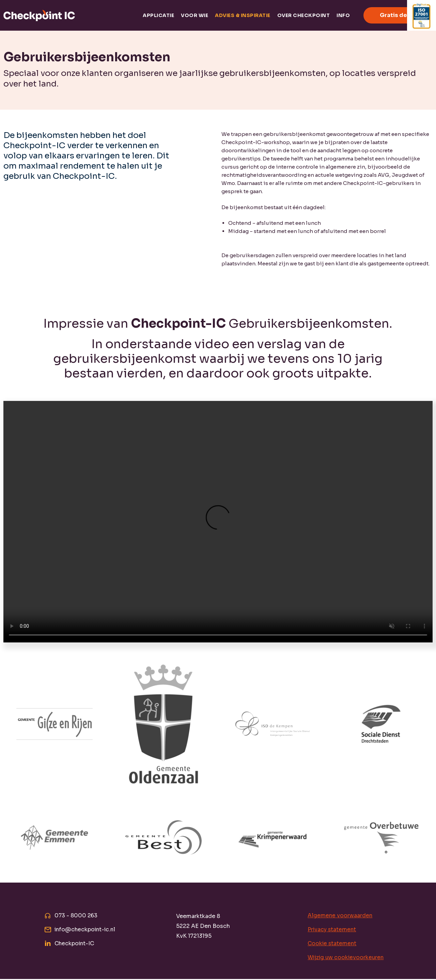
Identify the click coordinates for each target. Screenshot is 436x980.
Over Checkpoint (304, 15)
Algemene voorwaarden (340, 916)
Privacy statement (332, 930)
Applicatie (158, 15)
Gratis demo (398, 15)
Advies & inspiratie (243, 15)
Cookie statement (333, 944)
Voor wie (194, 15)
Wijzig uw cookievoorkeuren (347, 958)
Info (343, 15)
